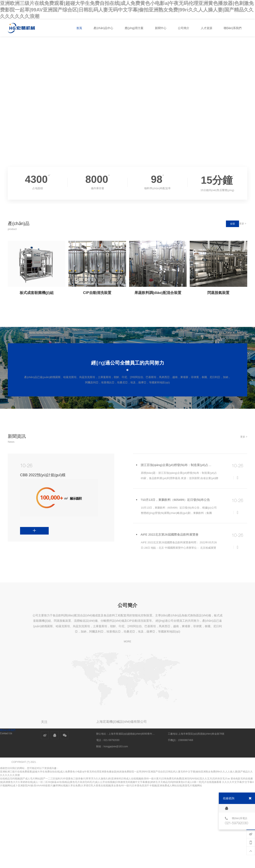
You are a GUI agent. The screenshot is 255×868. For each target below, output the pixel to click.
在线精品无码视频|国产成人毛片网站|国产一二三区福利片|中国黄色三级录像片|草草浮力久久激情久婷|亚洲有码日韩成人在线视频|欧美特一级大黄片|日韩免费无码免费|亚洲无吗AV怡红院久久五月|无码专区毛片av (115, 779)
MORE (127, 642)
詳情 (23, 529)
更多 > (243, 224)
